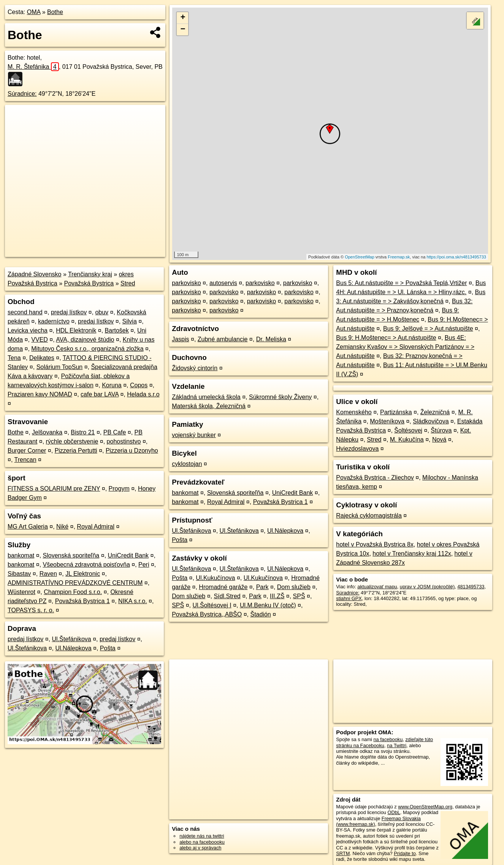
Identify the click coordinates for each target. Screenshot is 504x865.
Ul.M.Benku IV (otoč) (268, 605)
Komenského (354, 412)
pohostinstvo (124, 441)
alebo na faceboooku (202, 842)
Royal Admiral (96, 527)
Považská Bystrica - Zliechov (375, 478)
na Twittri (397, 745)
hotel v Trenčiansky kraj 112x (412, 554)
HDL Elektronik (76, 330)
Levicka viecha (28, 330)
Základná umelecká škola (206, 397)
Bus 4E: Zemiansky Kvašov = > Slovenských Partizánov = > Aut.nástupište (405, 347)
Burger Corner (27, 451)
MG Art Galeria (28, 527)
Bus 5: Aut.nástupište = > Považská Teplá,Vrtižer (401, 283)
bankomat (21, 555)
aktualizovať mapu (377, 587)
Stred (128, 283)
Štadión (260, 614)
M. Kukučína (407, 440)
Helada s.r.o (143, 394)
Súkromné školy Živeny (280, 397)
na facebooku (388, 739)
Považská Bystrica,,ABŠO (207, 614)
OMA (34, 12)
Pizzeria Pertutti (76, 451)
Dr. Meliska (271, 339)
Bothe (55, 12)
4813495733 (471, 587)
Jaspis (180, 339)
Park (262, 587)
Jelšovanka (47, 432)
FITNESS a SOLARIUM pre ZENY (54, 489)
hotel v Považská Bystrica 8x (375, 544)
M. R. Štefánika (33, 67)
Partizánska (396, 412)
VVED (40, 340)
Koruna (112, 385)
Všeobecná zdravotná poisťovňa (86, 565)
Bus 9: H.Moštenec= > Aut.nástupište (386, 338)
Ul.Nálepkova (73, 648)
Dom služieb (294, 587)
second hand (25, 312)
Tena (14, 358)
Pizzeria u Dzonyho (132, 451)
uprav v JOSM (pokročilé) (427, 587)
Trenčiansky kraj (90, 274)
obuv (102, 312)
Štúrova (441, 430)
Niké (62, 527)
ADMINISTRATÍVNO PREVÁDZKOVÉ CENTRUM (75, 583)
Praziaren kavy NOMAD (40, 394)
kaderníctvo (54, 321)
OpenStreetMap (360, 257)
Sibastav (19, 574)
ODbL (394, 812)
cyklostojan (187, 464)
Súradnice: (22, 94)
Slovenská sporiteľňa (71, 555)
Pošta (108, 648)
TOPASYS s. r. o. (31, 610)
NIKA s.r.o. (133, 601)
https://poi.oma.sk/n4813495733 (456, 257)
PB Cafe (115, 432)
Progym (119, 489)
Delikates (42, 358)
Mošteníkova (387, 421)
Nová (439, 440)
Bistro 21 (83, 432)
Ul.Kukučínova (215, 578)
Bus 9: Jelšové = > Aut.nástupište (428, 329)
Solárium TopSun (60, 367)
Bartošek (117, 330)
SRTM (343, 853)
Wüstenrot (21, 592)
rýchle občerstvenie (72, 441)
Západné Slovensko (34, 274)
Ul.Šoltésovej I (212, 605)
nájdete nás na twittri (202, 836)
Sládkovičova (431, 421)
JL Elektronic (83, 574)
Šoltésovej (408, 430)
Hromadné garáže (223, 587)
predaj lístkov (69, 312)
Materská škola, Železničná (209, 406)
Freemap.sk (399, 257)
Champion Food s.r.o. (73, 592)
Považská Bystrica (89, 283)
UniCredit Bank (128, 555)
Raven (48, 574)
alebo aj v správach (200, 848)
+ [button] (183, 18)
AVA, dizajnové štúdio (85, 340)
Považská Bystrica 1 (82, 601)
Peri (144, 565)
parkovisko (186, 283)
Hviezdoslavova (357, 449)
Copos (139, 385)
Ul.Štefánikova (72, 639)
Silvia (130, 321)
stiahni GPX (349, 598)
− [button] (183, 30)
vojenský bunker (194, 435)
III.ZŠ (277, 596)
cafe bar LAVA (100, 394)
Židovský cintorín (195, 368)
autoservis (223, 283)
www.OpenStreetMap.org (425, 807)
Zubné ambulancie (223, 339)
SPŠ (299, 596)
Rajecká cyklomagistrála (369, 516)
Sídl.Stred (227, 596)
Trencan (25, 460)
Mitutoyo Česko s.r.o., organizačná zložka (87, 349)
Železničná (435, 412)
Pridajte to (405, 853)
